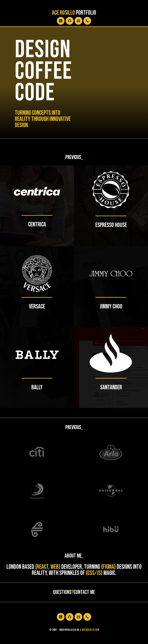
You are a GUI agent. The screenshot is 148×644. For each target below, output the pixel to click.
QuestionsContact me (74, 592)
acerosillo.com (90, 630)
